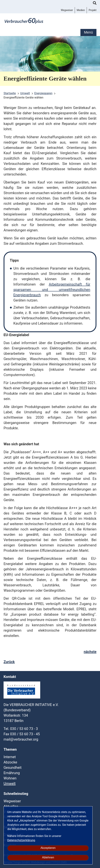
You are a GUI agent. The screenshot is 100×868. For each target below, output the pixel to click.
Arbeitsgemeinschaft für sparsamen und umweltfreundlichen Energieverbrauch (52, 290)
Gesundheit (13, 768)
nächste (90, 652)
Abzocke (10, 762)
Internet (10, 757)
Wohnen (10, 778)
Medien (81, 10)
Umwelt (10, 784)
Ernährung (12, 773)
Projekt (93, 10)
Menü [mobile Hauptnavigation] (88, 32)
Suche (95, 4)
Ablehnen (48, 857)
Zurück (9, 662)
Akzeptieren (48, 848)
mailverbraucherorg (21, 739)
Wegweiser (67, 10)
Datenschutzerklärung (21, 840)
